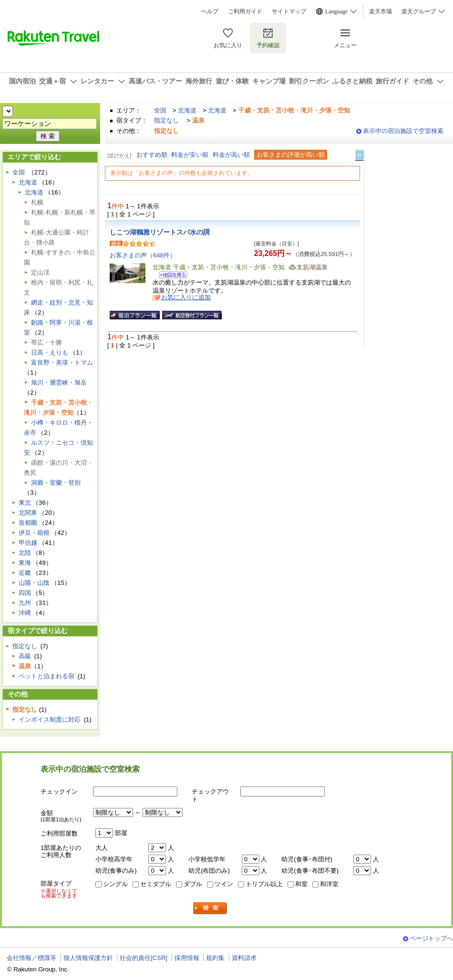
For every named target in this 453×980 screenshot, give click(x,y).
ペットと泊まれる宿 (46, 676)
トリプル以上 (264, 884)
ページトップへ (431, 938)
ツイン (224, 884)
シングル (115, 884)
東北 (25, 503)
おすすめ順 (152, 155)
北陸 (25, 553)
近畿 (25, 573)
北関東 (28, 513)
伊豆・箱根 (34, 533)
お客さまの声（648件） (143, 255)
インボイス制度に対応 (50, 720)
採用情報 (187, 958)
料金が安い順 (190, 155)
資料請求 (244, 958)
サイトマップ (289, 11)
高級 (25, 656)
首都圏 (28, 523)
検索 (210, 908)
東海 (25, 563)
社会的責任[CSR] (144, 958)
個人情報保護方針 (88, 958)
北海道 (187, 110)
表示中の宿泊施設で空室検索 (403, 131)
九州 (25, 603)
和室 (301, 884)
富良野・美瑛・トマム (62, 362)
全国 (160, 110)
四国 (25, 593)
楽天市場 (381, 11)
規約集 (215, 958)
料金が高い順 (231, 155)
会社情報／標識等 (31, 958)
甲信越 (28, 543)
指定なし (166, 120)
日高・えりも (50, 352)
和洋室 (329, 884)
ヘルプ (210, 11)
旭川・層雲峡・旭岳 (59, 383)
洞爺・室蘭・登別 (56, 483)
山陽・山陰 (34, 583)
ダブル (193, 884)
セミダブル (156, 884)
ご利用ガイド (245, 11)
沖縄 (25, 613)
